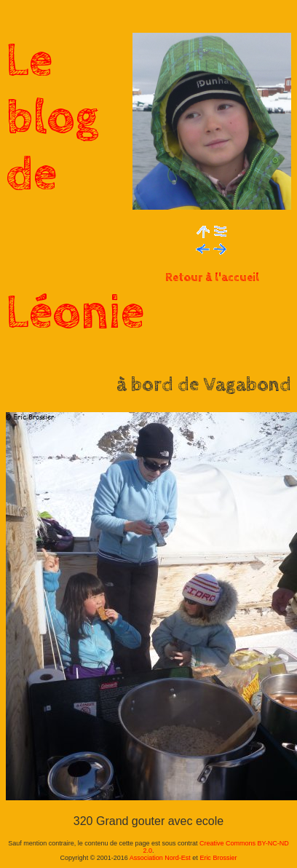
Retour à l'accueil (212, 278)
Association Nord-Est (160, 858)
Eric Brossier (218, 858)
